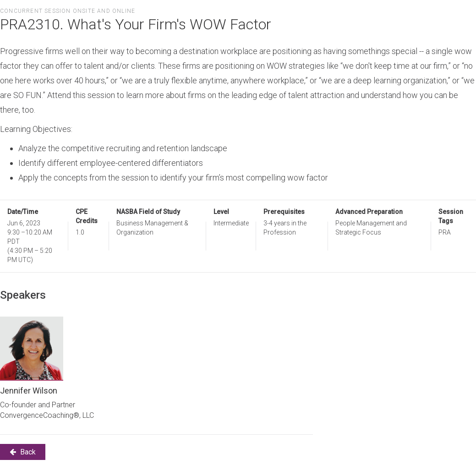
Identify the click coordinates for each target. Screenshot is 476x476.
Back (23, 452)
